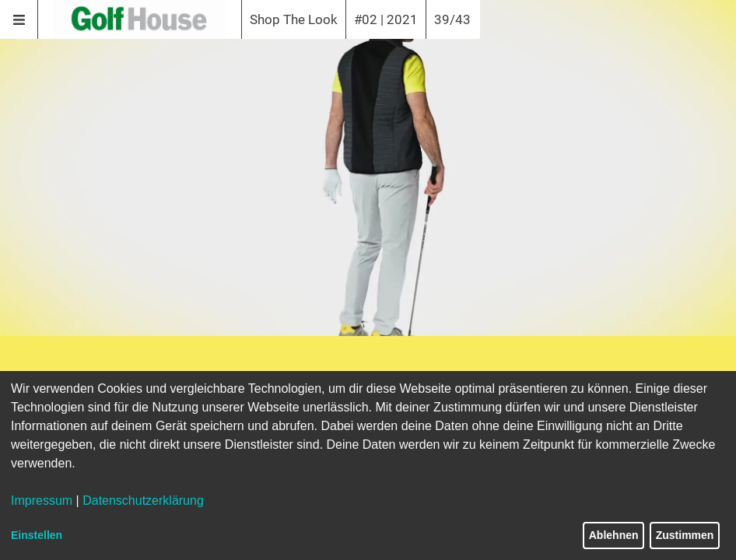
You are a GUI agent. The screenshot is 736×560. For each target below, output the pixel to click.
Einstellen (37, 535)
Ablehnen (614, 535)
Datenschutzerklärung (143, 500)
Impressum (42, 500)
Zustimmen (685, 535)
